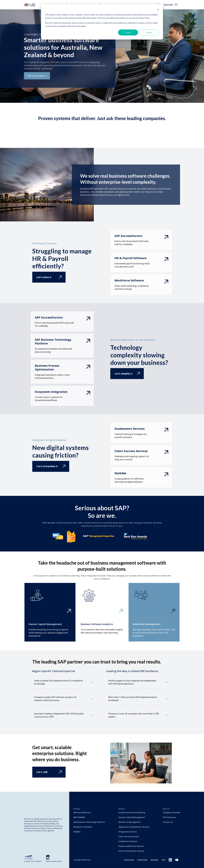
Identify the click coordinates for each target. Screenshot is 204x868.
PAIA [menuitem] (162, 860)
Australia (171, 5)
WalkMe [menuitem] (77, 832)
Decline (149, 32)
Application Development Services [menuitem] (134, 827)
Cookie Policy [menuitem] (139, 860)
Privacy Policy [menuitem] (125, 860)
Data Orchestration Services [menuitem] (131, 851)
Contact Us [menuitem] (168, 822)
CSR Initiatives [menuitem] (169, 817)
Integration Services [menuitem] (128, 832)
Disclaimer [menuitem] (152, 860)
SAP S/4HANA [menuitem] (79, 817)
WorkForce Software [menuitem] (83, 827)
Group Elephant (37, 861)
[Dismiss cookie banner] (158, 10)
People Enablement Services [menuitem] (131, 846)
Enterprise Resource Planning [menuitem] (132, 812)
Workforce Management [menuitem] (130, 822)
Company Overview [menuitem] (171, 812)
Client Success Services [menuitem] (129, 836)
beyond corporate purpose (54, 861)
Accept (128, 32)
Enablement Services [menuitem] (128, 841)
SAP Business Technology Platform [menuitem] (89, 822)
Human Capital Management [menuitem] (132, 817)
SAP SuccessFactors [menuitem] (82, 812)
